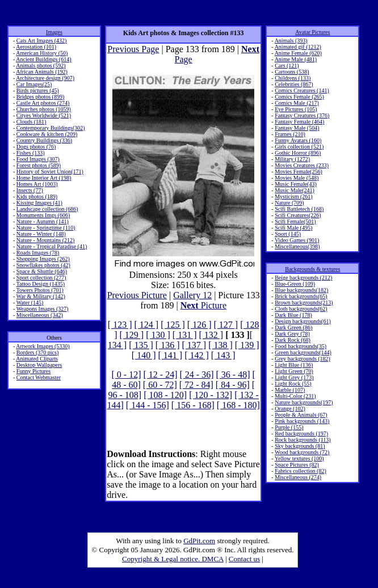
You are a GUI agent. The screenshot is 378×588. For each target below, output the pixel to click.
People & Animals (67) (301, 415)
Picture (203, 305)
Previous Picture (137, 295)
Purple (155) (289, 427)
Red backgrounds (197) (301, 433)
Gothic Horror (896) (298, 153)
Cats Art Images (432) (42, 41)
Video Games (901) (297, 240)
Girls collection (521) (299, 147)
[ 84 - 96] (233, 385)
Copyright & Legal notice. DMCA (173, 559)
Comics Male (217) (297, 103)
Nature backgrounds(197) (304, 402)
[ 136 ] (168, 345)
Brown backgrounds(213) (304, 303)
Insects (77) (30, 190)
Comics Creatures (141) (302, 90)
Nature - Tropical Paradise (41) (52, 246)
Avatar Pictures (312, 32)
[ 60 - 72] (160, 385)
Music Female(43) (296, 184)
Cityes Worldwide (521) (44, 115)
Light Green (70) (294, 371)
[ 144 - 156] (148, 405)
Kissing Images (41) (39, 203)
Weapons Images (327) (43, 309)
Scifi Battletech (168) (299, 209)
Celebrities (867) (294, 84)
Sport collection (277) (41, 278)
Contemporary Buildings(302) (51, 128)
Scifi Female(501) (295, 221)
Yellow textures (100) (299, 458)
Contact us (244, 559)
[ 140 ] (144, 355)
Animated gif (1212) (298, 47)
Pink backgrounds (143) (302, 421)
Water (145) (30, 303)
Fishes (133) (31, 153)
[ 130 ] (158, 335)
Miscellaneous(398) (297, 246)
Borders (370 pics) (37, 352)
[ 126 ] (199, 325)
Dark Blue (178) (293, 315)
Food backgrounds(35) (301, 346)
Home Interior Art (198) (44, 178)
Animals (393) (291, 41)
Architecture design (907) (45, 78)
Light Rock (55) (293, 384)
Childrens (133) (293, 78)
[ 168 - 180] (238, 405)
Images (54, 32)
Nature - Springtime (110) (46, 228)
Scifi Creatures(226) (298, 215)
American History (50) (42, 53)
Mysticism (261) (293, 196)
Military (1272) (292, 159)
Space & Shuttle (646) (42, 271)
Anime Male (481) (296, 59)
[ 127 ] (226, 325)
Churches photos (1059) (44, 109)
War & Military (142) (41, 296)
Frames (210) (290, 134)
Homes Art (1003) (37, 184)
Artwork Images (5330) (43, 346)
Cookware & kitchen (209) (47, 134)
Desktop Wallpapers (39, 365)
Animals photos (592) (41, 65)
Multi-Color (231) (295, 396)
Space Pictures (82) (297, 465)
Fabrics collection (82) (301, 471)
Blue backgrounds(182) (301, 290)
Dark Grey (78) (292, 334)
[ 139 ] (247, 345)
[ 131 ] (185, 335)
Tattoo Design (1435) (41, 284)
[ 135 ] (141, 345)
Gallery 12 (192, 295)
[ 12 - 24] (161, 375)
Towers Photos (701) (40, 290)
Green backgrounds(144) (303, 352)
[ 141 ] (171, 355)
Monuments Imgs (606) (43, 215)
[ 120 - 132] (211, 395)
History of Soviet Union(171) (50, 172)
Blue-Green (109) (295, 284)
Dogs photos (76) (36, 147)
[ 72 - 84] (196, 385)
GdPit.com (199, 541)
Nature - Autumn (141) (43, 221)
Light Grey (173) (294, 377)
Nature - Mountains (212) (45, 240)
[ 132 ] (211, 335)
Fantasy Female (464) (299, 122)
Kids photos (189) (37, 196)
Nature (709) (289, 203)
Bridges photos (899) (40, 97)
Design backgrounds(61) (303, 321)
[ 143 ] (223, 355)
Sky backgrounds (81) (300, 446)
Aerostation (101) (36, 47)
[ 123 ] (120, 325)
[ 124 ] (147, 325)
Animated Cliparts (37, 359)
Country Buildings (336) (44, 140)
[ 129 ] (132, 335)
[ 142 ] (197, 355)
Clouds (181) (31, 122)
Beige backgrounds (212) (303, 278)
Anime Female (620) (298, 53)
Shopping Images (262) (43, 259)
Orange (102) (290, 409)
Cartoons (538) (292, 72)
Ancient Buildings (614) (43, 59)
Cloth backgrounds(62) (301, 309)
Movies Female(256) (299, 172)
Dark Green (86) (293, 327)
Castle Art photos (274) (43, 103)
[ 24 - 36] (197, 375)
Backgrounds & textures (312, 269)
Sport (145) (288, 234)
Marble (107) (290, 390)
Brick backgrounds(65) (301, 296)
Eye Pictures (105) (296, 109)
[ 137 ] (194, 345)
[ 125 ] (173, 325)
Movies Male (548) (297, 178)
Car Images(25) (34, 84)
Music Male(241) (295, 190)
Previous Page (133, 49)
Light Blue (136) (294, 365)
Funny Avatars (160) (298, 140)
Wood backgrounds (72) (302, 452)
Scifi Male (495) (293, 228)
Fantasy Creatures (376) (302, 115)
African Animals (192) (42, 72)
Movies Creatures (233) (302, 165)
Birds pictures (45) (38, 90)
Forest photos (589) (39, 165)
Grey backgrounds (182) (303, 359)
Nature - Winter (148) (41, 234)
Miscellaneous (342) (40, 315)
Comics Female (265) (299, 97)
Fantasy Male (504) (297, 128)
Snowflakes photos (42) (43, 265)
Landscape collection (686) (47, 209)
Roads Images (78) (38, 253)
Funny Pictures (33, 371)
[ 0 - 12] (127, 375)
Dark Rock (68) (293, 340)
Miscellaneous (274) (298, 477)
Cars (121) (287, 65)
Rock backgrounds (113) (303, 440)
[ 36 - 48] (233, 375)
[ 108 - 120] (165, 395)
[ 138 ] (220, 345)
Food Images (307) (38, 159)
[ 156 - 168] (193, 405)
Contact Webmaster (39, 377)
